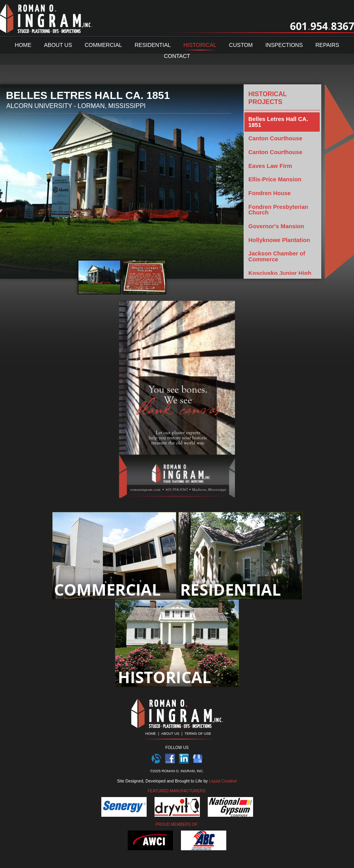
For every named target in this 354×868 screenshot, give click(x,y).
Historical (200, 45)
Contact (177, 56)
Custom (241, 45)
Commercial (103, 45)
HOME (150, 734)
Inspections (284, 45)
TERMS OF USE (198, 734)
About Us (58, 45)
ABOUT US (170, 734)
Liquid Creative (223, 781)
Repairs (327, 45)
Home (23, 45)
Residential (153, 45)
